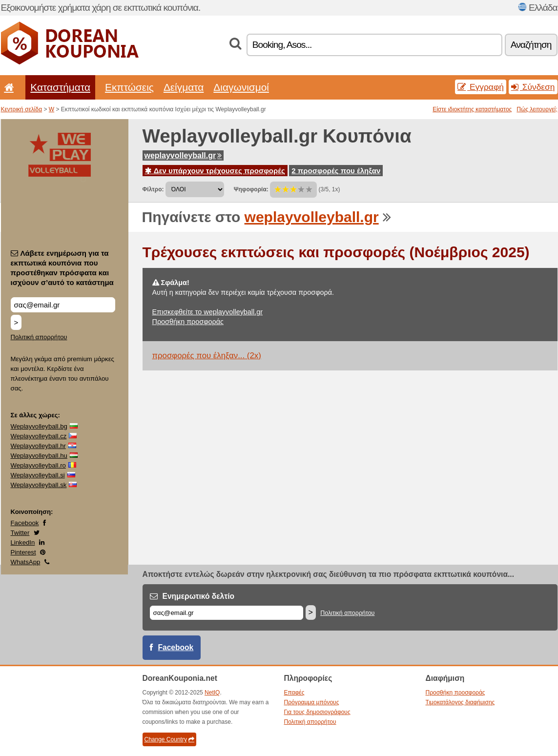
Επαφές (294, 693)
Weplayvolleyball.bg (39, 426)
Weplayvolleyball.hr (38, 446)
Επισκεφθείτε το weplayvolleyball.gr (208, 312)
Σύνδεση (533, 87)
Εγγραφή (481, 87)
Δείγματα (184, 87)
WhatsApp (26, 562)
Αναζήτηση (531, 45)
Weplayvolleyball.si (38, 475)
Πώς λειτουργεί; (537, 109)
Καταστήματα (60, 87)
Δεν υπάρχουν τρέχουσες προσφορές (215, 171)
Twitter (20, 533)
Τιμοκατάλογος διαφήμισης (460, 702)
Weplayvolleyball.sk (39, 485)
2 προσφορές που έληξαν (336, 171)
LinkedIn (23, 542)
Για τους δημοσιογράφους (317, 712)
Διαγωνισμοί (241, 87)
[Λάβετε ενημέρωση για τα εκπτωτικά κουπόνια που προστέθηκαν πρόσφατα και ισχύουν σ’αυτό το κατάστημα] (63, 305)
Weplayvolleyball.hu (39, 456)
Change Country (169, 739)
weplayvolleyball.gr (183, 155)
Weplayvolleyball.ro (38, 465)
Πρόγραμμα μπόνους (312, 702)
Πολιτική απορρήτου (39, 337)
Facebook (25, 523)
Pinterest (23, 552)
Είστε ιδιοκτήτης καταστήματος (472, 109)
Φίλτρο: (153, 189)
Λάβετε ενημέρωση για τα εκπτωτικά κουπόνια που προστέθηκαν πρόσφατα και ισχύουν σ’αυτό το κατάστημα (62, 268)
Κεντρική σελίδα (22, 109)
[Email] (227, 613)
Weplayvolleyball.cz (39, 436)
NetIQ (212, 693)
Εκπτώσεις (129, 87)
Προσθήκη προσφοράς (188, 322)
